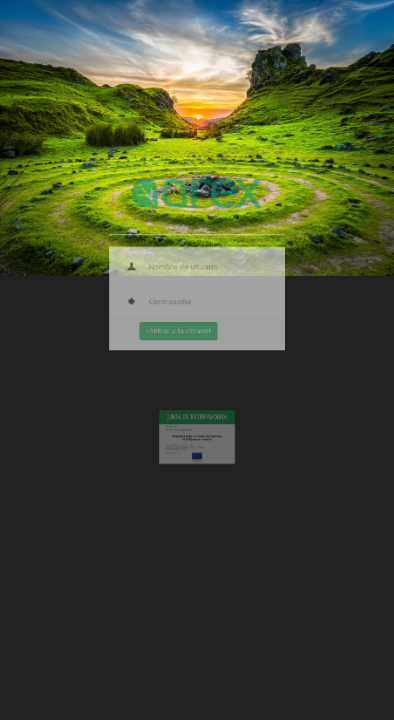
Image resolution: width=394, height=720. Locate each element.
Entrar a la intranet (181, 328)
